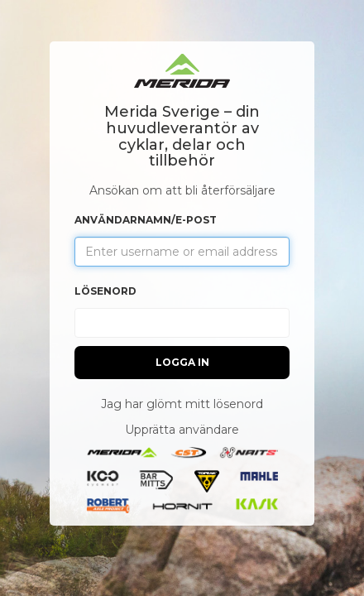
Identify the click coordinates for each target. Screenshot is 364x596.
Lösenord (105, 291)
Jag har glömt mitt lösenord (182, 404)
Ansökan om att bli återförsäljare (182, 190)
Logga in (182, 362)
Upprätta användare (182, 430)
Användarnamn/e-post (146, 220)
